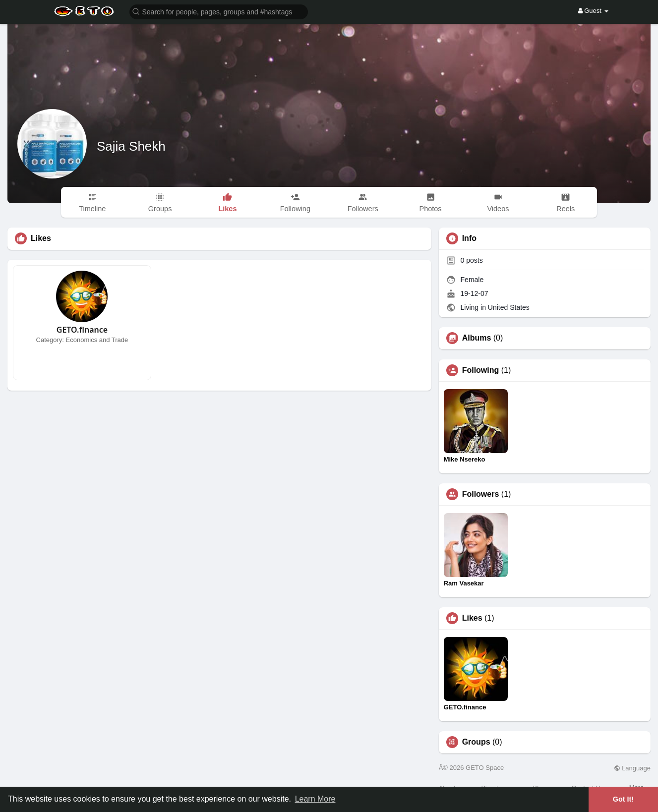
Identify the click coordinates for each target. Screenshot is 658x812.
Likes (472, 618)
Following (481, 370)
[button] (219, 11)
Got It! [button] (623, 799)
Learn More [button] (315, 799)
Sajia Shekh (131, 146)
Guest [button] (593, 11)
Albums (477, 338)
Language (632, 768)
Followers (481, 494)
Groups (476, 742)
